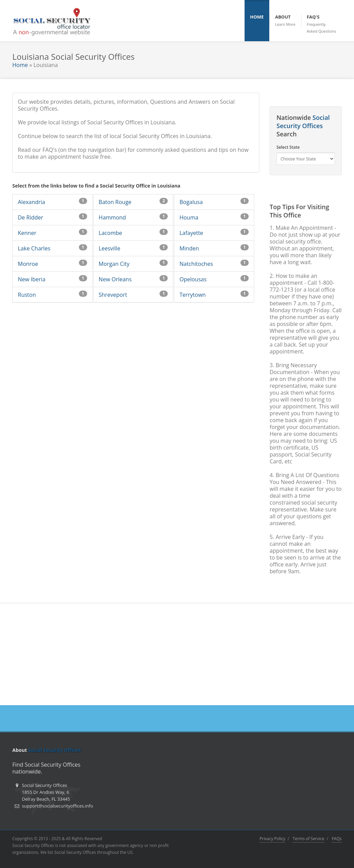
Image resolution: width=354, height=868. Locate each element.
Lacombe (110, 233)
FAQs (337, 839)
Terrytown (192, 295)
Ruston (27, 295)
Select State (288, 147)
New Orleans (115, 279)
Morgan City (114, 264)
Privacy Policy (273, 839)
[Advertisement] (177, 654)
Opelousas (193, 279)
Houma (189, 217)
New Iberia (32, 279)
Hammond (113, 217)
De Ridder (31, 217)
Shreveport (113, 295)
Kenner (27, 233)
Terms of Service (308, 839)
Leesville (110, 248)
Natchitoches (196, 264)
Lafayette (191, 233)
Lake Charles (34, 248)
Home (20, 65)
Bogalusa (191, 202)
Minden (189, 248)
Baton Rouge (115, 202)
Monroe (28, 264)
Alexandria (31, 202)
